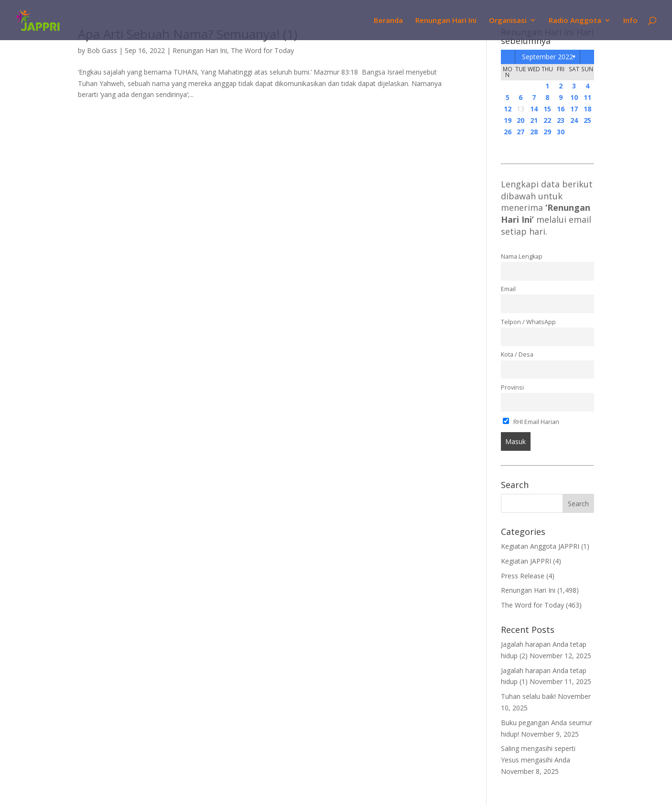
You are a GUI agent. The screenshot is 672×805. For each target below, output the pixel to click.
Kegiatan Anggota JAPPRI (540, 546)
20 (520, 120)
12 (508, 109)
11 (587, 97)
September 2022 (547, 57)
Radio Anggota (575, 21)
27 (520, 132)
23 (561, 120)
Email (508, 289)
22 (547, 120)
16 (561, 109)
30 (561, 132)
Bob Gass (102, 50)
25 (587, 120)
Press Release (523, 576)
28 (534, 132)
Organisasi (508, 21)
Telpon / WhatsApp (528, 322)
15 (547, 109)
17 (574, 109)
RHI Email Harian (531, 422)
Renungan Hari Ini (446, 21)
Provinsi (512, 387)
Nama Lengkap (522, 256)
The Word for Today (262, 50)
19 (508, 120)
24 (574, 120)
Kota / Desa (517, 354)
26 (508, 132)
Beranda (388, 21)
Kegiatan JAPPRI (526, 561)
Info (630, 21)
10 (574, 97)
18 (587, 109)
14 (534, 109)
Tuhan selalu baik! (528, 696)
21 (534, 120)
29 (547, 132)
